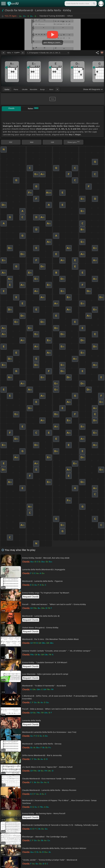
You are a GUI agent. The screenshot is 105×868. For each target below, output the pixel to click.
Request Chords (31, 597)
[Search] (94, 4)
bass (51, 89)
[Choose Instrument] (57, 89)
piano (16, 89)
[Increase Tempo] (23, 53)
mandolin (34, 89)
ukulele (25, 89)
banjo (42, 89)
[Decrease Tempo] (3, 53)
